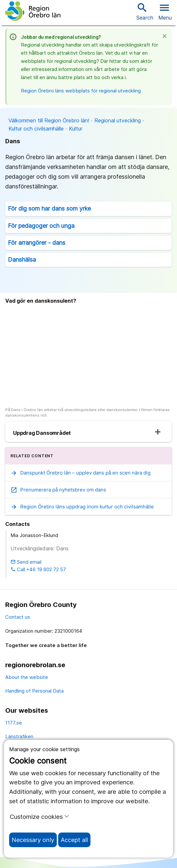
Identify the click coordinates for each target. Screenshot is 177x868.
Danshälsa (22, 260)
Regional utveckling (118, 120)
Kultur (76, 129)
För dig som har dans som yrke (49, 208)
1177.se (14, 723)
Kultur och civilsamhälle (36, 129)
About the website (27, 677)
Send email (26, 562)
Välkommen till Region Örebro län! (49, 120)
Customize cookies (40, 817)
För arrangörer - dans (37, 243)
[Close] (167, 36)
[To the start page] (33, 11)
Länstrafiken (19, 736)
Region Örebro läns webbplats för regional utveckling (81, 91)
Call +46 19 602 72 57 (38, 569)
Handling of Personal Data (34, 691)
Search (145, 11)
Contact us (18, 617)
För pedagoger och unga (41, 226)
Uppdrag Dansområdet (42, 433)
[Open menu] (165, 11)
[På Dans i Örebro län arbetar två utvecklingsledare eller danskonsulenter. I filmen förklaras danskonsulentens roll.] (88, 356)
